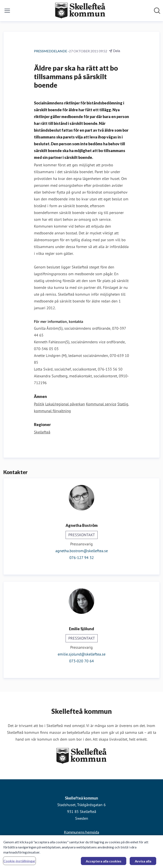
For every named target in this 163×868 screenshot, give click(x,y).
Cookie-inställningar (19, 862)
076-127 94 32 (82, 558)
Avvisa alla (143, 863)
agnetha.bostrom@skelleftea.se (82, 551)
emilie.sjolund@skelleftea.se (82, 654)
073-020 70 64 (81, 661)
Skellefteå (42, 432)
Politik (39, 404)
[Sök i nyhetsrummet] (157, 11)
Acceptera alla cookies (104, 863)
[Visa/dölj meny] (7, 11)
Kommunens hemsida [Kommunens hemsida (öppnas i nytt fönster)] (81, 832)
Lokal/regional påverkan (65, 404)
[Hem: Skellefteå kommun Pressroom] (80, 11)
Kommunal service (101, 404)
